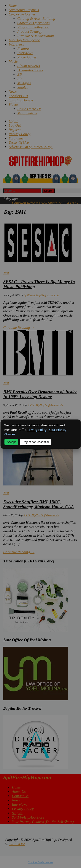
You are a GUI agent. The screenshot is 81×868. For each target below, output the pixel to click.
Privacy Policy (37, 430)
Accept (11, 442)
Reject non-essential (36, 442)
